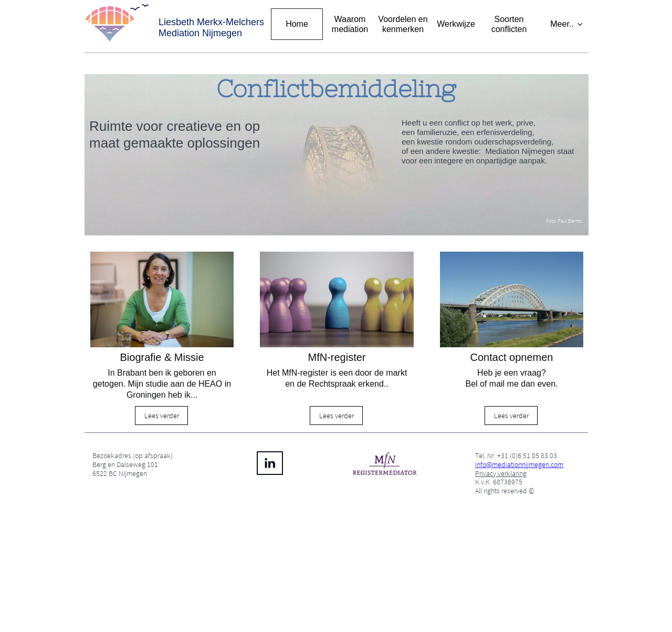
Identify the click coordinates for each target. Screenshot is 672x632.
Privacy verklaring (501, 473)
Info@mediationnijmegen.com (519, 464)
